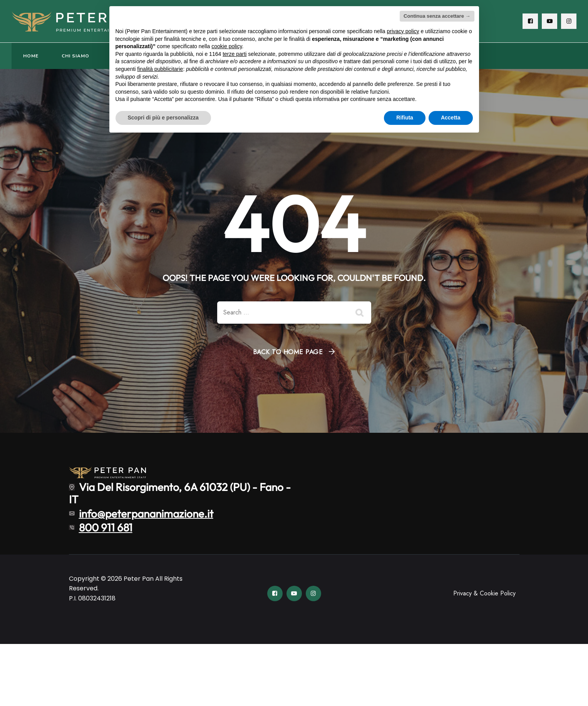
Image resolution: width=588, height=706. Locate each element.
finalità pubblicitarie (160, 69)
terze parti (235, 54)
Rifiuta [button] (405, 118)
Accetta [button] (451, 118)
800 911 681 (106, 527)
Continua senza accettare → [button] (437, 16)
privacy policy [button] (403, 31)
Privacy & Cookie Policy (484, 593)
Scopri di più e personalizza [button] (163, 118)
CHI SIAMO (75, 56)
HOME (31, 56)
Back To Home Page (288, 352)
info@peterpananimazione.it (146, 513)
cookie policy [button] (227, 46)
